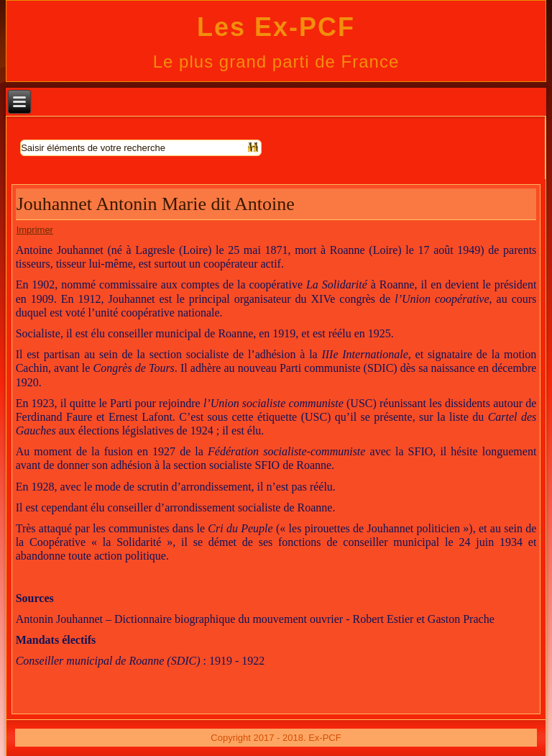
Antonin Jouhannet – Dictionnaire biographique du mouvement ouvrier (179, 619)
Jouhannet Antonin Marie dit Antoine (156, 204)
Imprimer (35, 230)
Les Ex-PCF (276, 27)
